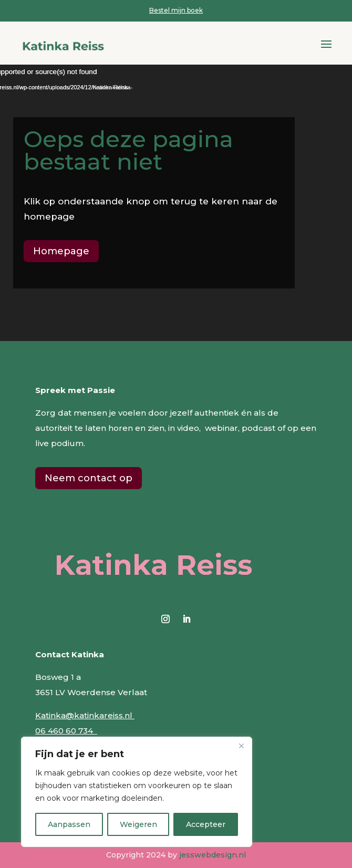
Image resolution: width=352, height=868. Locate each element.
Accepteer (206, 824)
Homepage (61, 251)
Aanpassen (69, 824)
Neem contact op (89, 478)
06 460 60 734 (66, 731)
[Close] (241, 746)
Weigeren (138, 824)
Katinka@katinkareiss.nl (85, 715)
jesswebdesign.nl (213, 855)
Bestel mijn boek (176, 10)
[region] (137, 792)
